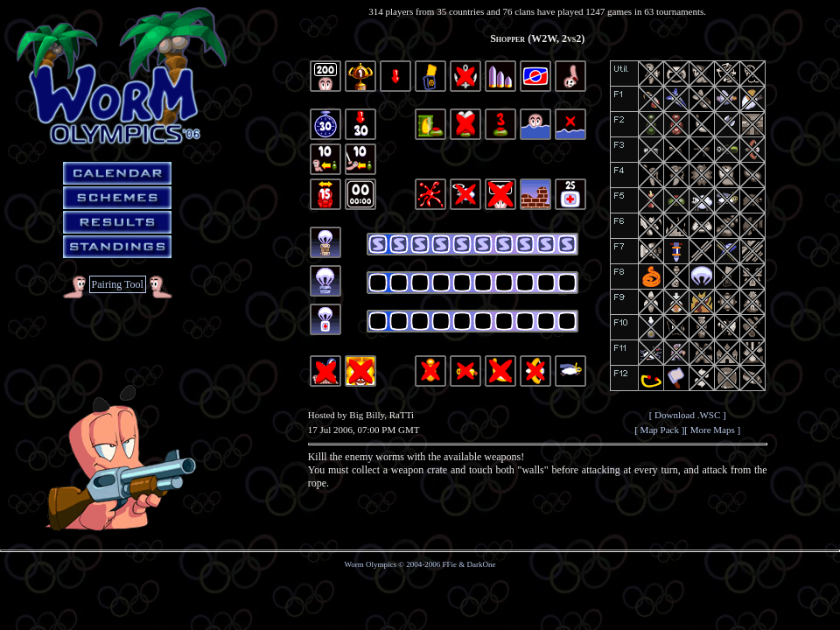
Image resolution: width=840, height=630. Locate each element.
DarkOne (482, 564)
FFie (450, 564)
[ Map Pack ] (659, 430)
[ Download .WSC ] (688, 415)
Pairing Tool (118, 284)
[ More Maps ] (712, 430)
